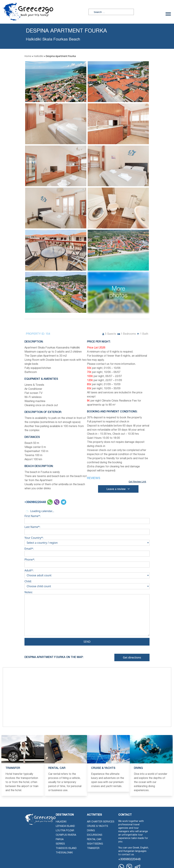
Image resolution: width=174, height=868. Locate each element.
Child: (87, 584)
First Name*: (87, 519)
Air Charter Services (101, 822)
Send (87, 642)
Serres (60, 844)
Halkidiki (38, 56)
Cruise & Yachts (98, 826)
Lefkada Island (65, 826)
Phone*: (87, 562)
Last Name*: (87, 529)
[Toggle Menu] (168, 14)
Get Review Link (137, 482)
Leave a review (118, 489)
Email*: (87, 551)
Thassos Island (66, 848)
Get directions (132, 657)
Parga (60, 840)
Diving (91, 831)
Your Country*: (87, 540)
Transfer (93, 848)
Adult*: (87, 573)
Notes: (87, 614)
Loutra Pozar (65, 831)
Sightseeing (95, 844)
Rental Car (94, 840)
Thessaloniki (64, 853)
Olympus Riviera (66, 835)
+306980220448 (35, 502)
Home (28, 56)
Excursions (95, 835)
